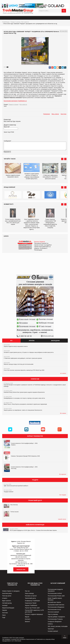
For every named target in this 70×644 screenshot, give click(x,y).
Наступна (63, 114)
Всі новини (63, 413)
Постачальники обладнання (56, 607)
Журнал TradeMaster (31, 605)
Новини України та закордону (11, 591)
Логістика (5, 613)
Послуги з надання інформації (34, 614)
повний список (62, 519)
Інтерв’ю (5, 598)
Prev (62, 159)
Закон (4, 615)
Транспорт (51, 629)
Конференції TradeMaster (32, 601)
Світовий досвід (7, 603)
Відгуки (27, 617)
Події (4, 617)
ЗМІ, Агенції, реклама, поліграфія (58, 626)
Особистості (9, 204)
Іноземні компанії (53, 631)
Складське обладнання (55, 621)
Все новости (25, 22)
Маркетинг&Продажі (8, 608)
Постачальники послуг (54, 609)
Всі (11, 341)
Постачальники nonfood (55, 593)
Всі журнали (63, 474)
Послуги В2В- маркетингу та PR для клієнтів (34, 611)
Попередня (47, 114)
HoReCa (50, 624)
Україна (32, 341)
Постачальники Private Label (56, 596)
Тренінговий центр (30, 598)
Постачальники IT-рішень (55, 619)
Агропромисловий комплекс (56, 605)
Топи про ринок (7, 596)
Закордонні (55, 341)
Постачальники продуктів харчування (55, 590)
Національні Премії (31, 603)
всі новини (63, 373)
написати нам (21, 569)
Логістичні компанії (53, 612)
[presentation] (18, 154)
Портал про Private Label (32, 608)
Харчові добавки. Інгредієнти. (56, 617)
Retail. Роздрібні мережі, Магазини (55, 599)
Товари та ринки (15, 22)
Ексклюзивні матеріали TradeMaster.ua (15, 101)
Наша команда (29, 593)
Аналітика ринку (7, 593)
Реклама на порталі (31, 596)
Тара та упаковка (53, 614)
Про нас (27, 591)
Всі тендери (63, 495)
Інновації (5, 605)
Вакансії (27, 621)
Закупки (5, 610)
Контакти (28, 619)
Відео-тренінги (6, 601)
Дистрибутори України (54, 602)
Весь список (55, 114)
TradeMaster (6, 22)
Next (65, 159)
